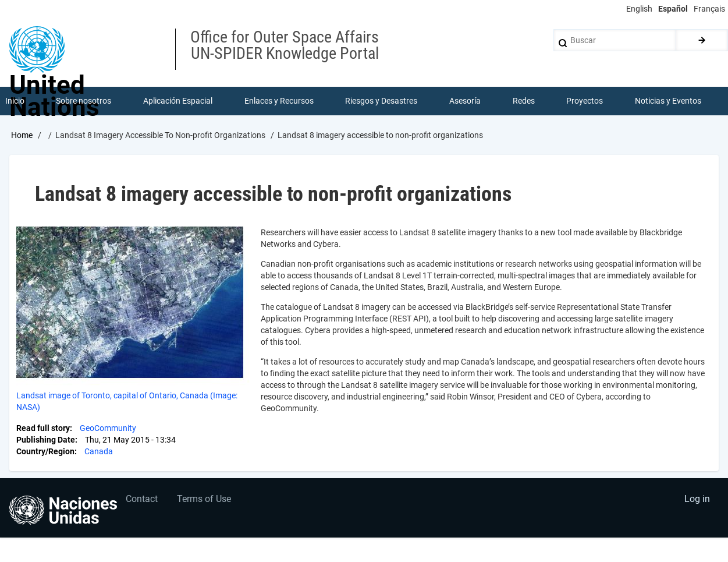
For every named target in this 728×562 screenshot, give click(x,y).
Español (673, 9)
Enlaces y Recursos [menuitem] (279, 101)
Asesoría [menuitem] (465, 101)
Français (709, 9)
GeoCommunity (108, 429)
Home (22, 136)
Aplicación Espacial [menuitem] (178, 101)
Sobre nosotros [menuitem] (84, 101)
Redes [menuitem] (524, 101)
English (639, 9)
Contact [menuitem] (142, 501)
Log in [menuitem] (697, 501)
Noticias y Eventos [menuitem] (668, 101)
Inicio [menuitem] (15, 101)
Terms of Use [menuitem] (206, 501)
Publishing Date (46, 440)
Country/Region (45, 452)
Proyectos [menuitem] (585, 101)
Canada (99, 452)
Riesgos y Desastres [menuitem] (382, 101)
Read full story (43, 429)
